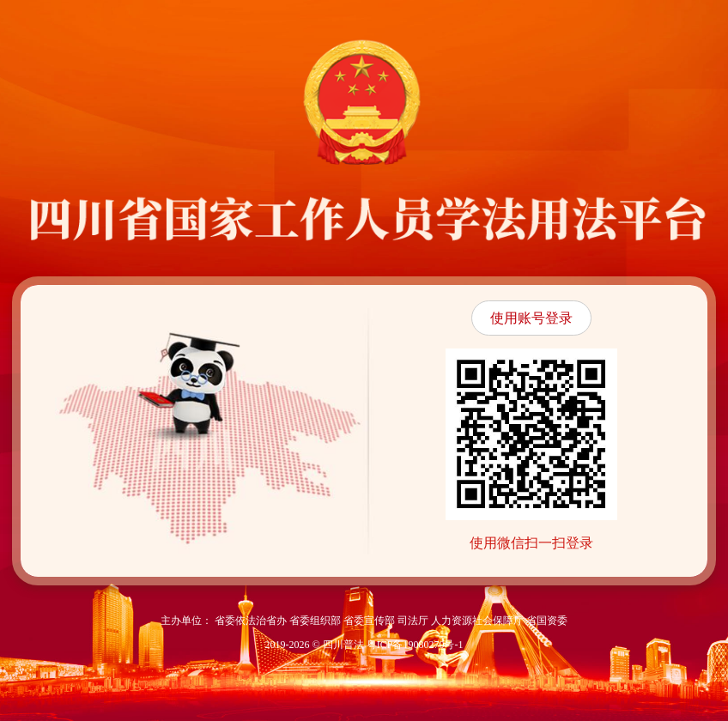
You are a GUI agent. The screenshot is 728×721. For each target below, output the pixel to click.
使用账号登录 (531, 318)
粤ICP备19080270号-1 (415, 645)
